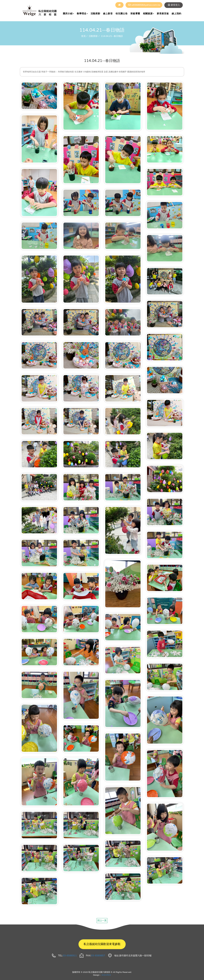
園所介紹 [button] (68, 14)
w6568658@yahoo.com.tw (146, 5)
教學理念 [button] (82, 14)
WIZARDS (106, 975)
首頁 (83, 36)
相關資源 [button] (148, 14)
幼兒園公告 (122, 14)
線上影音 (108, 14)
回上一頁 (102, 921)
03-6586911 (70, 956)
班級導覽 (135, 14)
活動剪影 (95, 14)
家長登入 (175, 5)
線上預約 (177, 14)
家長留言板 (163, 14)
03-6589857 (98, 956)
